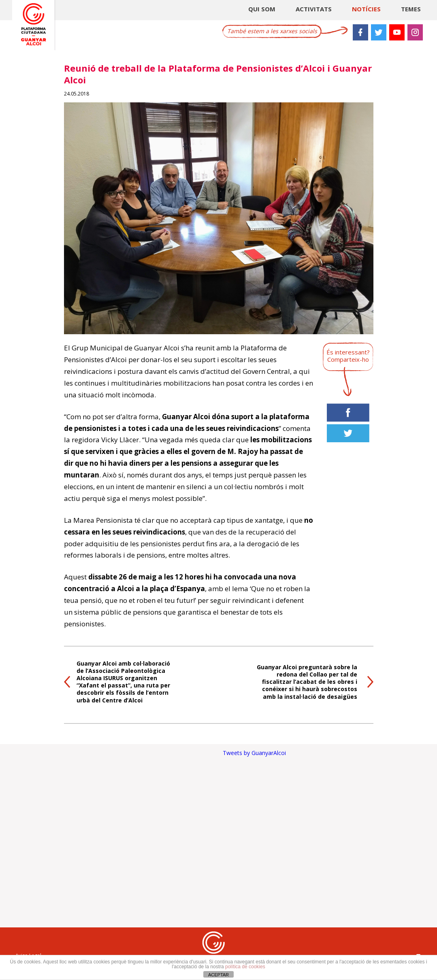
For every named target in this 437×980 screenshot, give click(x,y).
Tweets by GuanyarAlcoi (254, 753)
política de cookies (245, 967)
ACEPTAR (218, 975)
